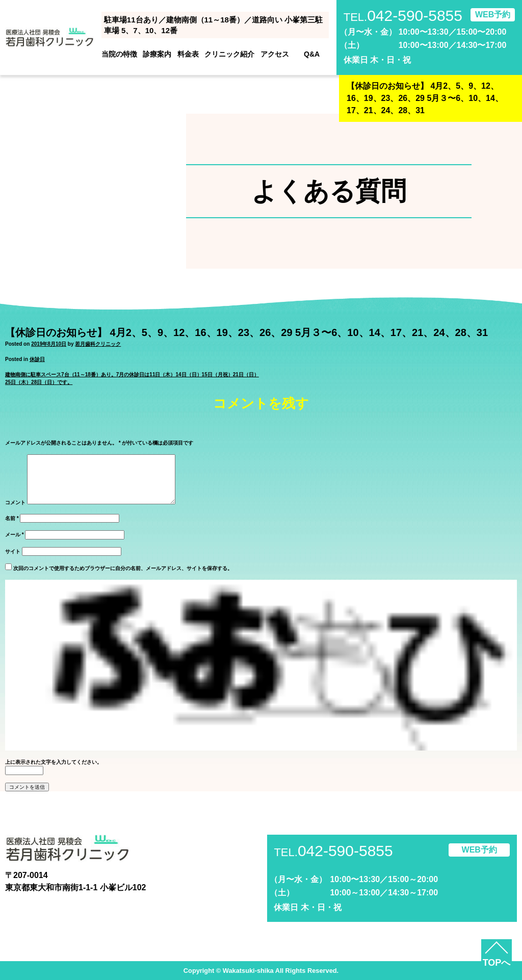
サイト (13, 551)
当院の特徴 (119, 54)
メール (15, 535)
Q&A (312, 54)
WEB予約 (493, 15)
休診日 (37, 359)
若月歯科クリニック (98, 344)
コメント (15, 502)
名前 (12, 518)
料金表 (188, 54)
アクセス (275, 54)
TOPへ (497, 963)
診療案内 (157, 54)
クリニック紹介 (229, 54)
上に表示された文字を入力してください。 (54, 762)
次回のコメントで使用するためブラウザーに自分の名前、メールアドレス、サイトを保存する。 (123, 568)
